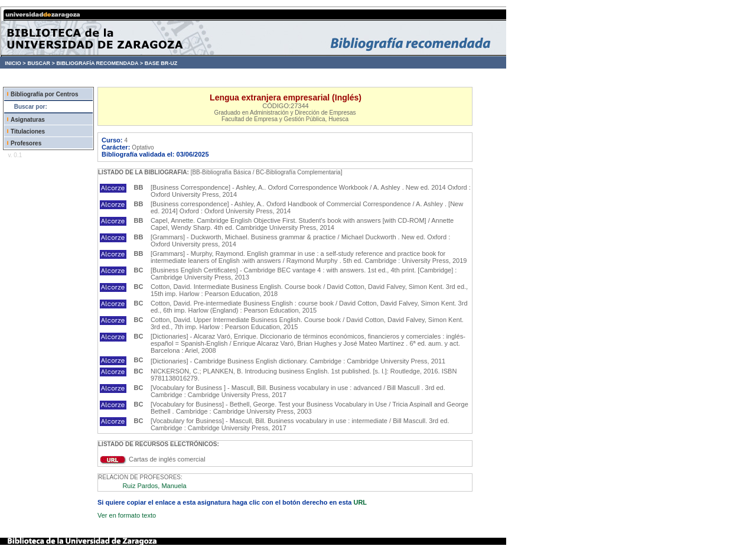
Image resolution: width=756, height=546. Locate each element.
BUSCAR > (41, 63)
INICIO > (15, 63)
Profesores (26, 143)
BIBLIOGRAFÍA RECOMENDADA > (100, 63)
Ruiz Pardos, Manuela (154, 486)
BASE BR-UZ (161, 63)
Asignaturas (28, 120)
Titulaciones (28, 131)
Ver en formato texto (127, 515)
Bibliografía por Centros (44, 94)
